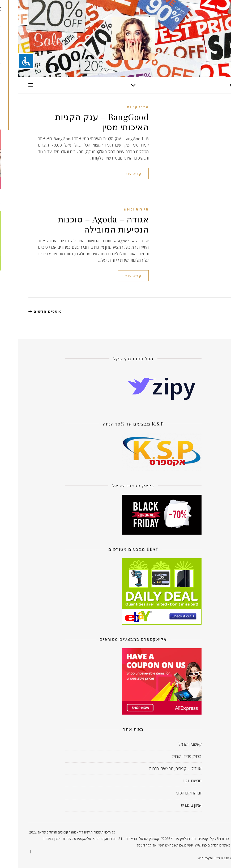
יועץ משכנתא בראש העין (158, 845)
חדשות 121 (174, 781)
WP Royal (187, 858)
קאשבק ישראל (172, 744)
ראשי (217, 839)
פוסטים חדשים (27, 311)
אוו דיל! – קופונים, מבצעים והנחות (158, 768)
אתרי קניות (120, 107)
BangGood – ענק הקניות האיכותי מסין (84, 122)
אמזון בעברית (173, 805)
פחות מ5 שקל (202, 839)
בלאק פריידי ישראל (169, 756)
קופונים (185, 839)
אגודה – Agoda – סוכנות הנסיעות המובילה (85, 224)
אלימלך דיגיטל (129, 845)
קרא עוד (115, 174)
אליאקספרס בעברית (59, 839)
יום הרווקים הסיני (171, 793)
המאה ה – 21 (110, 839)
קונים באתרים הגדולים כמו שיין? (199, 845)
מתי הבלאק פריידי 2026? (161, 839)
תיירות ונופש (118, 209)
